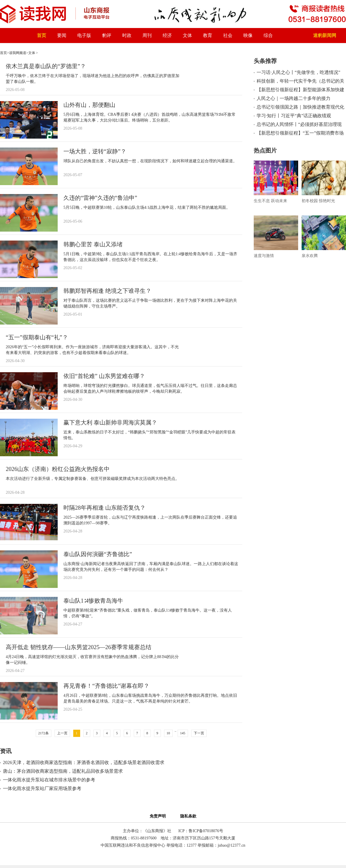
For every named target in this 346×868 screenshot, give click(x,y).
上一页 (62, 733)
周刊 (147, 35)
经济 (167, 35)
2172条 (44, 733)
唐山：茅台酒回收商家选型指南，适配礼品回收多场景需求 (63, 771)
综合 (268, 35)
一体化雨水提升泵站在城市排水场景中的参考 (49, 780)
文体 (187, 35)
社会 (228, 35)
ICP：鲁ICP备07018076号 (201, 831)
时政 (127, 35)
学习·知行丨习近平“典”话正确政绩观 (294, 116)
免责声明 (159, 816)
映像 (248, 35)
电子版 (84, 35)
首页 (42, 35)
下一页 (199, 733)
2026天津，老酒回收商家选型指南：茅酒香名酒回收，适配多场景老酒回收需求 (84, 762)
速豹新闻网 (325, 35)
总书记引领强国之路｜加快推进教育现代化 (300, 107)
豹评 (107, 35)
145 (183, 733)
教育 (208, 35)
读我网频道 (18, 53)
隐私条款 (188, 816)
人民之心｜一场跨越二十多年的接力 (294, 98)
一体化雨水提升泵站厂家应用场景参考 (42, 788)
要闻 (62, 35)
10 (168, 733)
